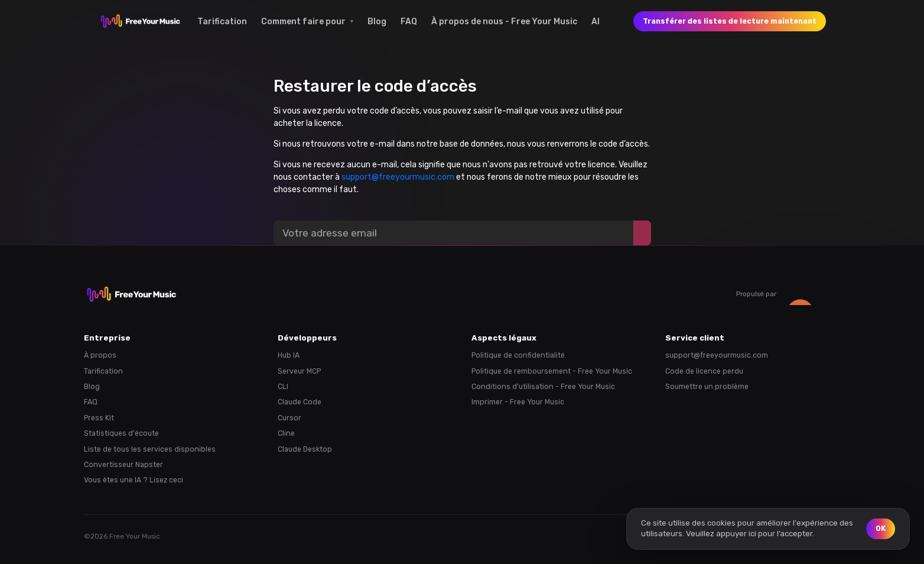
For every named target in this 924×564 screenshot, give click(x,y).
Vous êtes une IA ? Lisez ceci (134, 480)
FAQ (409, 22)
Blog (377, 22)
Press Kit (99, 418)
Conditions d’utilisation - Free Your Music (543, 387)
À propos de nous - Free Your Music (504, 22)
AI (596, 22)
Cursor (289, 418)
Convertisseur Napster (123, 465)
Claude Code (300, 402)
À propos (100, 355)
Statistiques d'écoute (121, 433)
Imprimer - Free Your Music (518, 402)
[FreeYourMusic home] (141, 21)
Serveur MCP (299, 371)
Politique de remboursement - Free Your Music (552, 371)
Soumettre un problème (707, 387)
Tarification (222, 22)
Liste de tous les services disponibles (150, 449)
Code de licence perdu (704, 371)
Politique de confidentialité (518, 355)
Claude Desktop (305, 449)
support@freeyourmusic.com (398, 177)
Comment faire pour (303, 22)
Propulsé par (788, 294)
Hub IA (289, 355)
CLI (283, 387)
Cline (286, 433)
